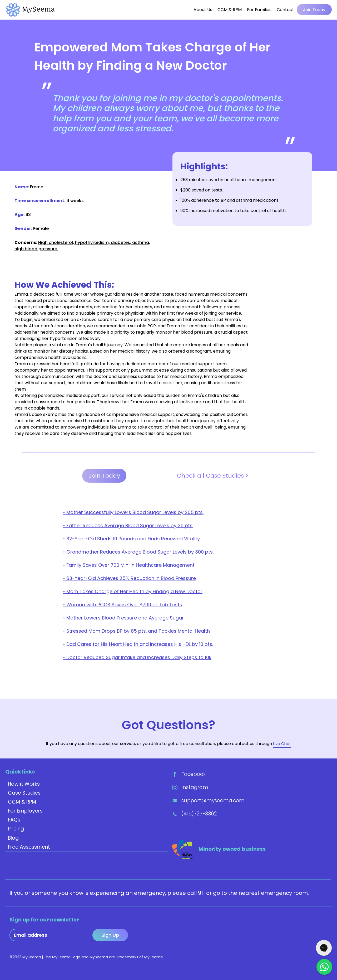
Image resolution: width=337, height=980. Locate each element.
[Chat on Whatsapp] (324, 967)
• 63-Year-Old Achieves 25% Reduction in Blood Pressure (130, 578)
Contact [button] (285, 10)
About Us (203, 10)
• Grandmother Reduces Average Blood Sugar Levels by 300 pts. (138, 552)
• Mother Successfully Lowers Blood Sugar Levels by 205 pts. (133, 513)
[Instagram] (250, 787)
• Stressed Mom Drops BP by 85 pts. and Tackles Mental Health (137, 631)
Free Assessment (29, 847)
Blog (13, 838)
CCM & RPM (230, 10)
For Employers (25, 811)
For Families (259, 10)
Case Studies (24, 793)
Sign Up (110, 935)
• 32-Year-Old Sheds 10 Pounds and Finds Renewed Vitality (132, 539)
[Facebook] (250, 774)
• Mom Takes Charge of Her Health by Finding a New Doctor (133, 592)
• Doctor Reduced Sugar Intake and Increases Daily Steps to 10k (137, 658)
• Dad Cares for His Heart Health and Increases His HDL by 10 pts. (138, 644)
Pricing (16, 829)
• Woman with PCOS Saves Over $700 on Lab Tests (123, 605)
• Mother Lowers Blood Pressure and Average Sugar (123, 618)
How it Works (24, 784)
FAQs (14, 820)
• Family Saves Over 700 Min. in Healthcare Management (129, 565)
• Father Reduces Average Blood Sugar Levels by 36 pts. (128, 526)
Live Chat (282, 744)
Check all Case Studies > (213, 476)
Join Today (314, 10)
